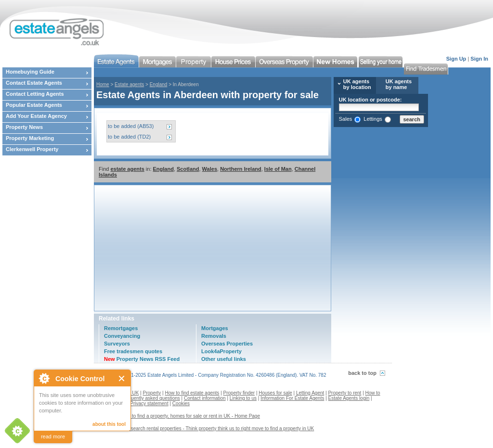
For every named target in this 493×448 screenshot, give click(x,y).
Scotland (188, 169)
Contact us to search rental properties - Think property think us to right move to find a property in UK (208, 429)
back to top (362, 373)
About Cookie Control (44, 378)
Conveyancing (122, 336)
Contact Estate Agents (34, 83)
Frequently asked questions (151, 398)
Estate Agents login (349, 398)
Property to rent (344, 393)
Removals (214, 336)
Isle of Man (278, 169)
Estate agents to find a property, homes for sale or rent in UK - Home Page (181, 416)
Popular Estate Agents (34, 105)
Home (103, 84)
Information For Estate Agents (292, 398)
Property (152, 393)
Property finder (239, 393)
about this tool (109, 424)
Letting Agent (310, 393)
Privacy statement (149, 403)
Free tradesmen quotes (133, 351)
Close (122, 378)
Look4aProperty (221, 351)
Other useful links (224, 359)
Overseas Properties (227, 344)
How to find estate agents (192, 393)
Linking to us (243, 398)
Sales (346, 119)
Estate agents (129, 84)
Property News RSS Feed (142, 359)
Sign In (479, 59)
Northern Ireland (241, 169)
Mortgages (215, 328)
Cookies (181, 403)
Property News (24, 127)
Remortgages (121, 328)
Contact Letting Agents (35, 94)
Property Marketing (30, 138)
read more (53, 436)
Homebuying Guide (30, 72)
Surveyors (117, 344)
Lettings (373, 119)
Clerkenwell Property (32, 149)
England (159, 84)
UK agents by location (357, 84)
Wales (210, 169)
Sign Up (456, 59)
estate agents (127, 169)
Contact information (205, 398)
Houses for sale (275, 393)
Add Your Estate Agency (36, 116)
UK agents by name (399, 84)
